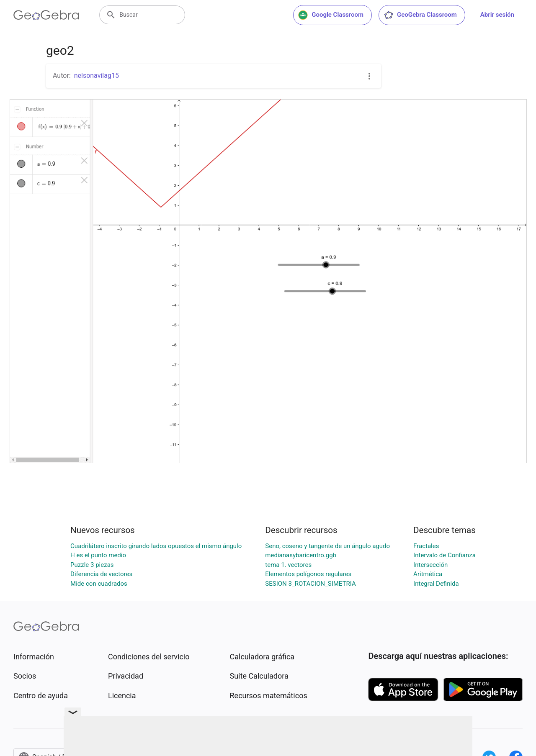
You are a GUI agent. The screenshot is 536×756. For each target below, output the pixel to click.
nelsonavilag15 (97, 76)
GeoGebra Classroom (420, 15)
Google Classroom (331, 15)
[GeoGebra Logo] (46, 15)
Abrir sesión (497, 15)
